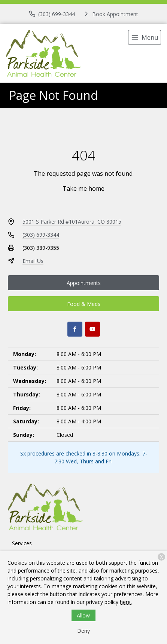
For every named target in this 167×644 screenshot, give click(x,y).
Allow (83, 615)
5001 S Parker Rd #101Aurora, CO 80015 (72, 222)
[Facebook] (75, 329)
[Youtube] (92, 329)
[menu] (145, 37)
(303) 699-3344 (41, 235)
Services (22, 543)
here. (126, 602)
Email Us (33, 261)
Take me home (83, 188)
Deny (83, 631)
